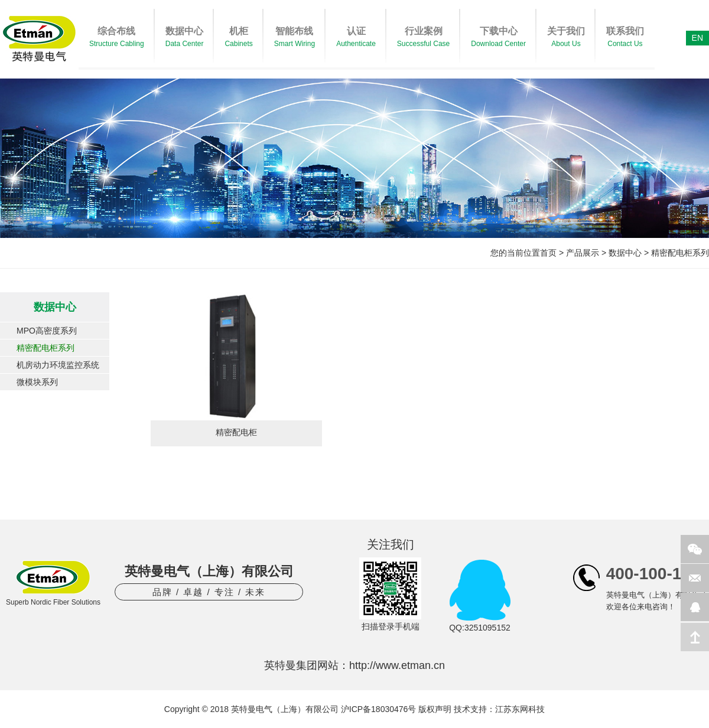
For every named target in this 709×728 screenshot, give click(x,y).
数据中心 (625, 253)
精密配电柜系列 (680, 253)
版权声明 (435, 709)
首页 (548, 253)
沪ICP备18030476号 (379, 709)
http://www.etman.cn (397, 665)
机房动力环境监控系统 (58, 365)
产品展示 (583, 253)
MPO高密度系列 (47, 331)
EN (697, 38)
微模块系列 (37, 382)
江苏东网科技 (520, 709)
